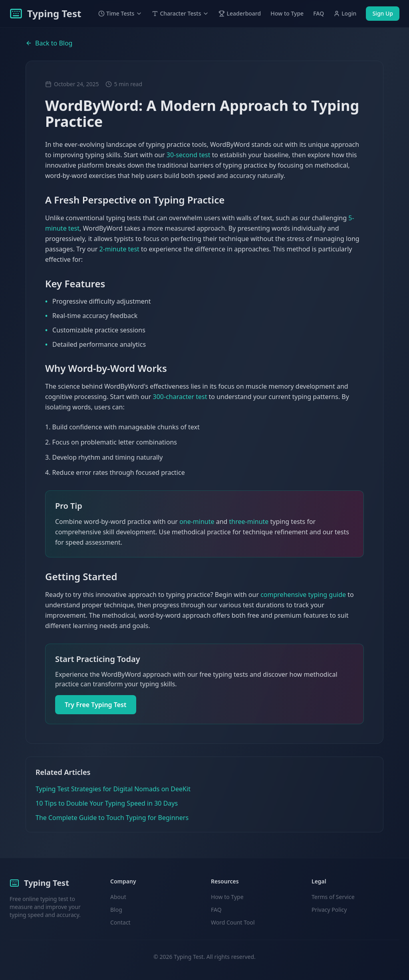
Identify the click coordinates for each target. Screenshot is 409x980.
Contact (120, 922)
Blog (116, 910)
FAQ (319, 13)
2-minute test (119, 249)
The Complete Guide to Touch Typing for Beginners (112, 818)
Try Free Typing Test (96, 705)
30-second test (189, 155)
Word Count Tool (233, 922)
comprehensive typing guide (303, 595)
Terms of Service (333, 897)
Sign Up (383, 13)
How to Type (287, 13)
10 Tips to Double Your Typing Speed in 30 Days (107, 803)
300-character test (180, 397)
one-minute (197, 522)
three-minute (249, 522)
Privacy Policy (329, 910)
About (118, 897)
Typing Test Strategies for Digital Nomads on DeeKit (113, 789)
